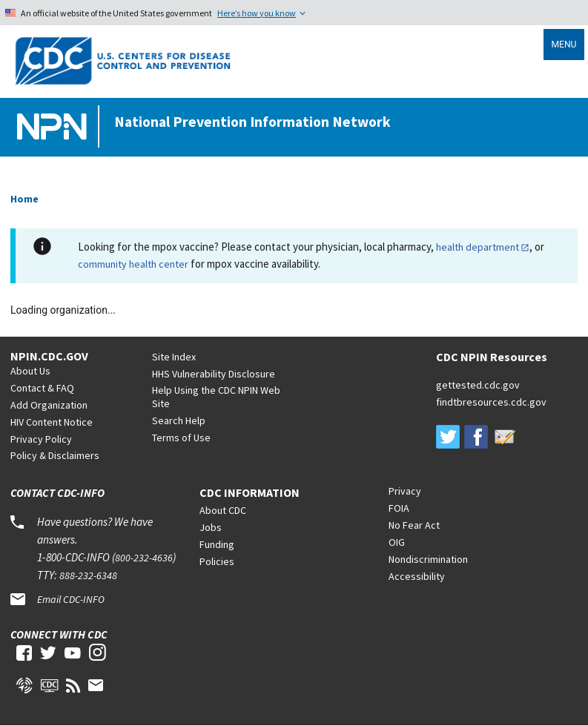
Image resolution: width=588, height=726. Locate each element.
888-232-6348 (88, 575)
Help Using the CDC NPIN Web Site (216, 397)
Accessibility (417, 576)
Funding (217, 544)
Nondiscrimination (428, 559)
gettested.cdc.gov (478, 385)
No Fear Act (414, 525)
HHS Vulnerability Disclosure (214, 374)
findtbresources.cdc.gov (491, 402)
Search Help (179, 420)
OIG (397, 542)
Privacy (405, 491)
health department (478, 247)
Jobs (211, 527)
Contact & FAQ (42, 388)
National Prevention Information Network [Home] (252, 122)
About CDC (223, 510)
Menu (564, 44)
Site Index (174, 357)
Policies (217, 561)
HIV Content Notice (52, 422)
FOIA (399, 508)
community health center (133, 264)
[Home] (55, 127)
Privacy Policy (41, 439)
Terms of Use (181, 438)
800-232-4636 (144, 558)
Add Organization (49, 405)
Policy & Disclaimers (55, 455)
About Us (30, 371)
